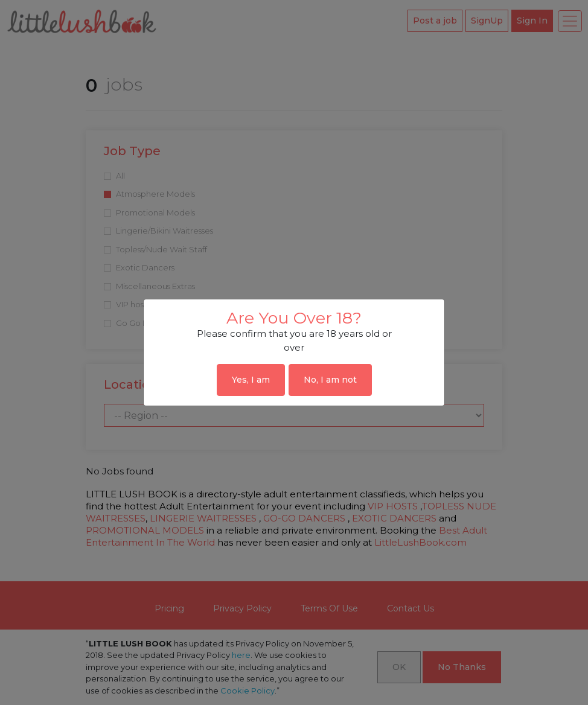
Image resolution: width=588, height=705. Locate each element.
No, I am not (330, 380)
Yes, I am (251, 380)
